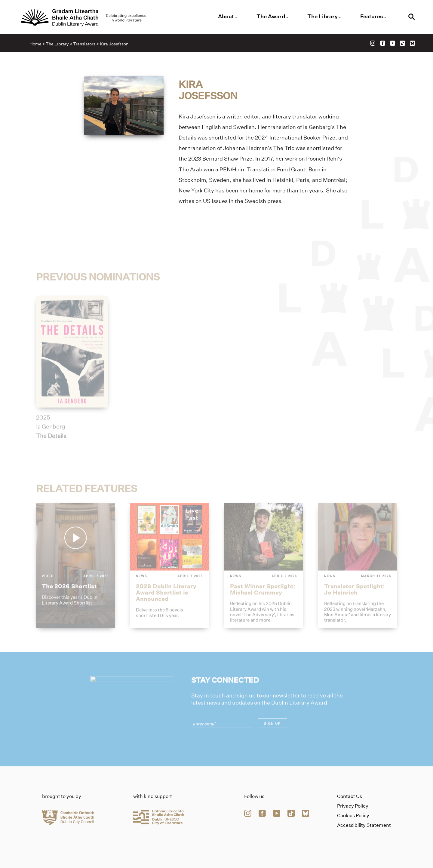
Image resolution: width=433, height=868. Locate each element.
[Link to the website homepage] (84, 18)
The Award (271, 17)
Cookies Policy (353, 816)
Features (372, 17)
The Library (322, 17)
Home (35, 44)
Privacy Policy (353, 806)
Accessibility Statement (364, 825)
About (226, 17)
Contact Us (350, 796)
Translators (84, 44)
